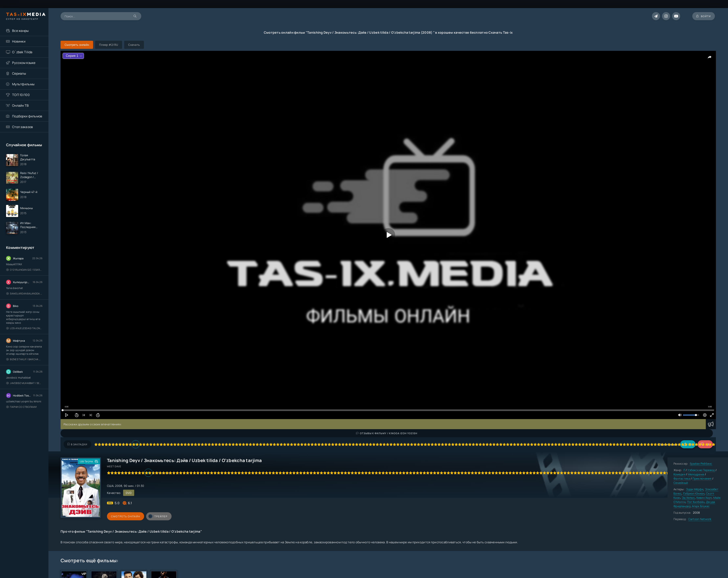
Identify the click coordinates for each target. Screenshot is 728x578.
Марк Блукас (701, 506)
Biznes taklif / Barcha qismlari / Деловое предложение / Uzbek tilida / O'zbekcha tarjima (24, 359)
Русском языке (24, 63)
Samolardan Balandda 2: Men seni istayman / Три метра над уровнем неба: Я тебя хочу (24, 294)
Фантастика (682, 478)
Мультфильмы (23, 84)
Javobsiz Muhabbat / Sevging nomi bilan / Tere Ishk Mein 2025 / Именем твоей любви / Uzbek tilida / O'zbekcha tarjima (24, 383)
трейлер (158, 516)
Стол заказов (23, 127)
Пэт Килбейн (696, 502)
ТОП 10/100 (21, 95)
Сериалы (19, 73)
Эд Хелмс (688, 498)
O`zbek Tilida (22, 52)
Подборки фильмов (27, 116)
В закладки (77, 444)
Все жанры (20, 31)
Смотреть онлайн (126, 516)
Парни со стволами (21, 407)
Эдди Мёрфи (695, 489)
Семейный (681, 483)
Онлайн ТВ (20, 105)
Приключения (702, 478)
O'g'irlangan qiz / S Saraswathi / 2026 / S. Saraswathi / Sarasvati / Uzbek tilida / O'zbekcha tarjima (24, 270)
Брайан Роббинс (701, 464)
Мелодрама (696, 474)
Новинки (19, 41)
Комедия (679, 474)
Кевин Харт (704, 498)
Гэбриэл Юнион (694, 493)
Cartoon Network (700, 519)
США (110, 486)
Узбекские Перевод (701, 470)
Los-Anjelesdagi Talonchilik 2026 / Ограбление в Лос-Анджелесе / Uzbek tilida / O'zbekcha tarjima (24, 328)
